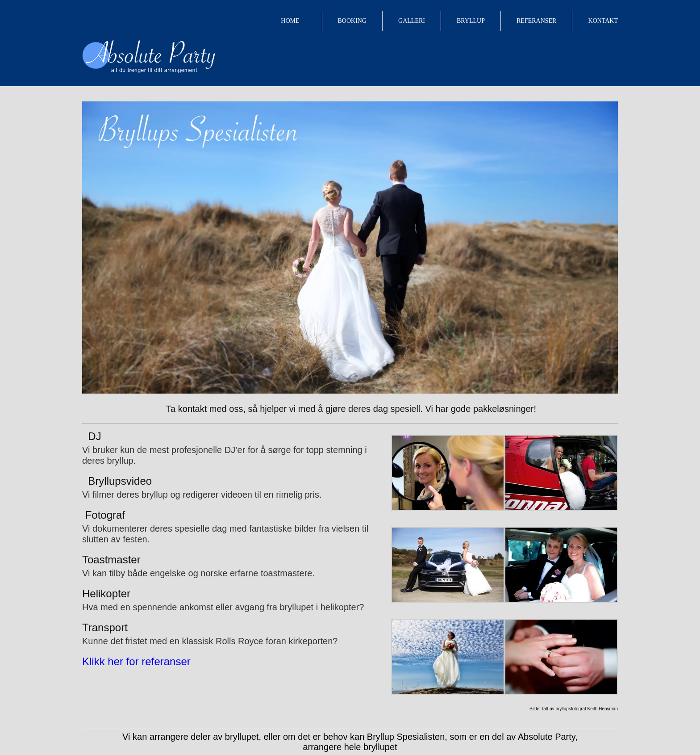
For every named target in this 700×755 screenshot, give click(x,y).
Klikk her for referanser (136, 661)
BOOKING (352, 21)
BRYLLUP (471, 21)
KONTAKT (603, 21)
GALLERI (412, 21)
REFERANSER (536, 21)
